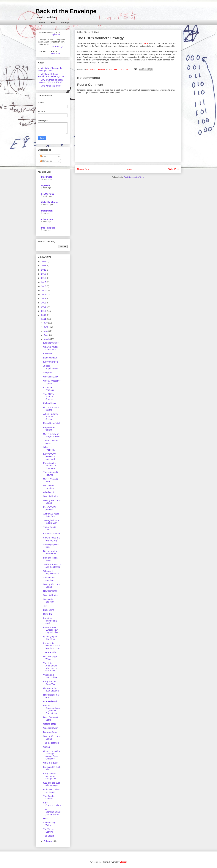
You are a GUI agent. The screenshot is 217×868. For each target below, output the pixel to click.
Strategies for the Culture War (51, 522)
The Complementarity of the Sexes (52, 812)
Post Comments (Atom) (134, 177)
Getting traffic (50, 724)
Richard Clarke (50, 403)
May (46, 331)
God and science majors (51, 409)
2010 (44, 311)
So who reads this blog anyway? (52, 539)
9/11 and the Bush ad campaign (52, 784)
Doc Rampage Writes (50, 658)
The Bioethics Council (50, 797)
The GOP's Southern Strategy (49, 397)
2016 (44, 286)
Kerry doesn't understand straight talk (50, 776)
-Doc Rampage (57, 47)
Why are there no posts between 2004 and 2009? (50, 81)
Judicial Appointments (51, 367)
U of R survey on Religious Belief (52, 435)
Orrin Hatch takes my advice (51, 791)
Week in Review (51, 377)
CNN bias (48, 354)
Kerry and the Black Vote (50, 683)
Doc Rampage (48, 228)
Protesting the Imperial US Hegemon (50, 466)
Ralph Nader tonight (49, 429)
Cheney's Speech (51, 534)
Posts (44, 156)
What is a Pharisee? (49, 449)
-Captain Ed (55, 35)
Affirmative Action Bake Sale (51, 515)
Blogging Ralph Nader (50, 559)
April (46, 335)
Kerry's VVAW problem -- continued (50, 456)
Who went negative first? (51, 572)
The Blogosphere (51, 743)
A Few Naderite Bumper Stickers (50, 417)
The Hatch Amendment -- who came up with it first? (51, 667)
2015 (44, 290)
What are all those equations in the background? (52, 75)
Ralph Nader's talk (52, 423)
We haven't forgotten (49, 487)
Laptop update (50, 358)
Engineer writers (51, 343)
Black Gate (47, 177)
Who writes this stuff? (51, 86)
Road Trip (48, 614)
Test (45, 606)
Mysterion (46, 185)
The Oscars (49, 836)
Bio (53, 23)
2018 (44, 278)
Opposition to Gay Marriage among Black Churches (52, 755)
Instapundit (47, 211)
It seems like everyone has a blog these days (52, 646)
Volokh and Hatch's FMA (50, 676)
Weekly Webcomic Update (52, 382)
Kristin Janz (47, 219)
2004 (44, 319)
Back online (49, 610)
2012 (44, 303)
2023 (44, 266)
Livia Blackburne (50, 202)
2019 (44, 274)
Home (42, 23)
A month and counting (49, 579)
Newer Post (83, 169)
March (47, 339)
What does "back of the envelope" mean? (50, 69)
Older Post (173, 169)
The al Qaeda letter (50, 528)
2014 (44, 294)
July (46, 323)
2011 (44, 307)
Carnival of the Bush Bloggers (51, 689)
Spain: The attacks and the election (52, 566)
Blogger (123, 862)
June (46, 327)
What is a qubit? (51, 763)
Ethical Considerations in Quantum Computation (51, 709)
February (48, 841)
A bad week (49, 492)
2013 (44, 299)
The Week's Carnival (49, 831)
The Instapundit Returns (51, 474)
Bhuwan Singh (50, 732)
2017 (44, 282)
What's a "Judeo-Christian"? (51, 348)
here (146, 43)
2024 (44, 262)
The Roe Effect (50, 652)
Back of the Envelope (66, 11)
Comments (46, 161)
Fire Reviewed (50, 701)
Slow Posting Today (49, 824)
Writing (46, 747)
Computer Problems (49, 389)
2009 (44, 315)
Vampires (48, 372)
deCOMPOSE (48, 194)
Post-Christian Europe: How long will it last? (51, 630)
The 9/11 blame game (51, 442)
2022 (44, 270)
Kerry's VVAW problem (50, 508)
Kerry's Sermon (50, 362)
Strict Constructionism (52, 804)
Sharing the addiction (49, 600)
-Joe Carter (55, 54)
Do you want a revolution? (50, 552)
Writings (65, 23)
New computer (50, 591)
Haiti (45, 819)
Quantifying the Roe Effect (50, 638)
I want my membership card (50, 621)
